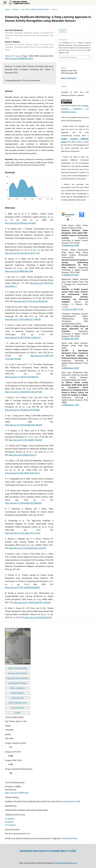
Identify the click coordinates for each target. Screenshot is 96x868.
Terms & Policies (17, 708)
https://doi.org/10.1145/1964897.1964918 (25, 440)
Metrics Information (69, 78)
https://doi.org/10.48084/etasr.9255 (19, 59)
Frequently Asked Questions (17, 678)
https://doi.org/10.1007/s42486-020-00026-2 (22, 588)
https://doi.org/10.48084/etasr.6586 (19, 271)
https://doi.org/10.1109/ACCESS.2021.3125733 (27, 548)
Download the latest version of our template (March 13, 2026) (48, 851)
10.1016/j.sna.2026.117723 (72, 309)
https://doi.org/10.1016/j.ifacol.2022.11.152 (22, 253)
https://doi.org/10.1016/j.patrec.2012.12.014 (22, 533)
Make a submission (17, 688)
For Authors (10, 822)
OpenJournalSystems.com (67, 863)
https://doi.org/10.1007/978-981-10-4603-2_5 (23, 338)
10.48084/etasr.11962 (70, 405)
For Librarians (10, 825)
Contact (17, 713)
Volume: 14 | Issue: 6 (13, 56)
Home (7, 9)
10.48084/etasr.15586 (70, 245)
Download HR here (69, 838)
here (28, 834)
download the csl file (71, 801)
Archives (16, 9)
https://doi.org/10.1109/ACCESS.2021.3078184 (32, 603)
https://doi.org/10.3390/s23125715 (38, 618)
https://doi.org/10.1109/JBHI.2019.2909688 (22, 410)
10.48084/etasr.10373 (70, 275)
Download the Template (17, 683)
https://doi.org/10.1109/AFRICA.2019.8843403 (23, 503)
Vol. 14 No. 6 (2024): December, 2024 (35, 9)
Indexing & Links (18, 698)
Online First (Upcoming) (17, 668)
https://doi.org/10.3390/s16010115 (23, 455)
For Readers (10, 819)
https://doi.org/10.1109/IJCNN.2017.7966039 (23, 319)
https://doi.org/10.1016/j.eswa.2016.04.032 (31, 301)
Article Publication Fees (17, 703)
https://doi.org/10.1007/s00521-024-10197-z (22, 473)
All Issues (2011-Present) (17, 673)
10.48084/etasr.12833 (70, 368)
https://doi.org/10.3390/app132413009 (20, 223)
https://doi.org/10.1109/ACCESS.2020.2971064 (24, 392)
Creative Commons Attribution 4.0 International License (75, 109)
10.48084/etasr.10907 (70, 339)
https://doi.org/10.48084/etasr (17, 793)
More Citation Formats (68, 57)
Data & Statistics (18, 693)
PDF (64, 31)
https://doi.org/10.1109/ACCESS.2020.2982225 (24, 425)
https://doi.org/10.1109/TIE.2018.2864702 (22, 377)
